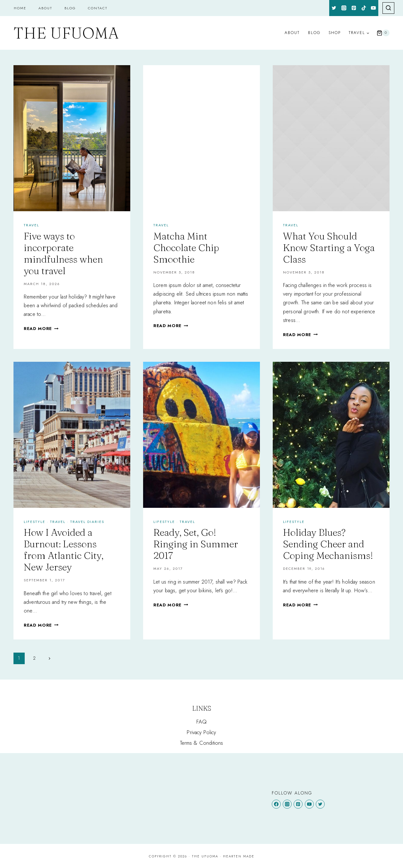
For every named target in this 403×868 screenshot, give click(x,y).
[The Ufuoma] (66, 33)
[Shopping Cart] (383, 33)
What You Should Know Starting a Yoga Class (329, 248)
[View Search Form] (388, 8)
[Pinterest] (354, 8)
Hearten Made (239, 856)
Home (20, 8)
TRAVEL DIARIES (87, 522)
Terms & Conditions (202, 743)
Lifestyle (34, 522)
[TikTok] (364, 8)
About (45, 8)
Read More (41, 329)
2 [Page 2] (34, 658)
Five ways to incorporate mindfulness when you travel (63, 253)
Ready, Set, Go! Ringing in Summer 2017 (196, 544)
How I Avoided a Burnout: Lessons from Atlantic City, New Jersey (64, 550)
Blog (70, 8)
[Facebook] (276, 804)
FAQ (202, 722)
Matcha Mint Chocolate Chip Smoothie (186, 248)
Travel (31, 225)
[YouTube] (374, 8)
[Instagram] (344, 8)
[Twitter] (334, 8)
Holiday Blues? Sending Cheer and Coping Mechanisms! (328, 544)
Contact (98, 8)
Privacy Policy (201, 732)
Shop (335, 33)
